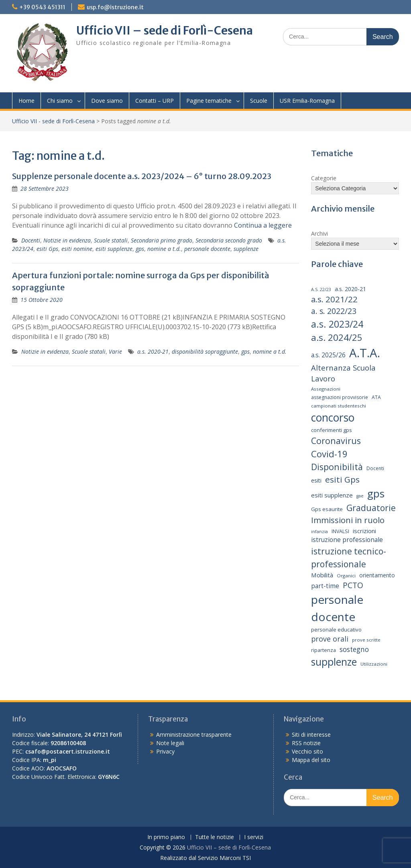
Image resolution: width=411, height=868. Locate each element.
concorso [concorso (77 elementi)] (333, 418)
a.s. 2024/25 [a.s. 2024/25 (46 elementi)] (337, 337)
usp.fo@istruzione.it (115, 7)
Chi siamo (60, 101)
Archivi (319, 233)
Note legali (170, 743)
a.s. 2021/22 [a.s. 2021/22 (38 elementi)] (334, 299)
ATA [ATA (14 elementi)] (376, 397)
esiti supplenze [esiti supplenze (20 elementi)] (332, 495)
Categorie (324, 178)
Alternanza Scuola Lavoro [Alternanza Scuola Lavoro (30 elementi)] (343, 373)
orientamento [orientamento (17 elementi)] (377, 575)
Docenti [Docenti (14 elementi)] (375, 468)
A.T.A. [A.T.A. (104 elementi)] (365, 353)
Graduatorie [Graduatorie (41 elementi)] (371, 508)
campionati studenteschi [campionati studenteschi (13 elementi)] (339, 406)
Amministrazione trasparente (194, 735)
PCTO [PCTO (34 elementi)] (353, 585)
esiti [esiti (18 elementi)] (316, 480)
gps (140, 249)
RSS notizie (306, 743)
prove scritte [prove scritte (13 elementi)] (366, 640)
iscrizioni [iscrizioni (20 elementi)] (364, 531)
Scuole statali (111, 240)
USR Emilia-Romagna (307, 101)
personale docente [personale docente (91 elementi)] (337, 608)
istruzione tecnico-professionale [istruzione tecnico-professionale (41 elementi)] (349, 557)
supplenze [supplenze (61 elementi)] (334, 662)
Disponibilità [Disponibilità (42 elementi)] (337, 467)
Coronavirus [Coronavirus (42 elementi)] (336, 441)
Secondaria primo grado (162, 240)
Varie (115, 351)
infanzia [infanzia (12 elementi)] (319, 532)
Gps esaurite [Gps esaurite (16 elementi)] (327, 509)
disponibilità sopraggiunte (205, 351)
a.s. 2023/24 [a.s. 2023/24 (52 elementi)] (337, 324)
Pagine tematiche (209, 101)
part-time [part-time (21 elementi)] (325, 586)
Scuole (259, 101)
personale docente (207, 249)
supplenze (246, 249)
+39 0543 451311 (42, 7)
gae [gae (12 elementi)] (360, 496)
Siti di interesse (311, 735)
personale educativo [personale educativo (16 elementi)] (336, 630)
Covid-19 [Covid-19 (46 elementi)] (329, 454)
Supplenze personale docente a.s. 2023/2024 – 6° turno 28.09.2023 (142, 176)
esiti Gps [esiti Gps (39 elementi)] (342, 479)
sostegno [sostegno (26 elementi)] (354, 649)
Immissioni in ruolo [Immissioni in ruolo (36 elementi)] (348, 520)
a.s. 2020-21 (153, 351)
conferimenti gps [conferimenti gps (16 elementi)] (332, 430)
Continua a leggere (263, 225)
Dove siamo (107, 101)
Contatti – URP (155, 101)
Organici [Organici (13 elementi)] (346, 576)
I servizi (254, 837)
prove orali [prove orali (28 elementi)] (330, 639)
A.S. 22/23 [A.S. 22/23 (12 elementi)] (321, 289)
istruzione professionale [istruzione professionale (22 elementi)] (347, 540)
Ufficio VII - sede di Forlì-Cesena (53, 121)
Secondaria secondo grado (229, 240)
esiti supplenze (114, 249)
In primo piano (166, 837)
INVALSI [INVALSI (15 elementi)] (340, 531)
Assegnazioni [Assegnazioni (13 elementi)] (326, 389)
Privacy (165, 751)
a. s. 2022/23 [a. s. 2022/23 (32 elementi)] (334, 311)
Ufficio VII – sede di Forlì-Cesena (165, 31)
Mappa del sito (311, 760)
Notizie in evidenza (67, 240)
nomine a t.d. (164, 249)
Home (26, 101)
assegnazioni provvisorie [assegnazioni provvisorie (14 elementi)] (340, 397)
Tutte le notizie (215, 837)
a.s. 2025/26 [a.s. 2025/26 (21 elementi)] (328, 355)
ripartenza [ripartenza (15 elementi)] (324, 650)
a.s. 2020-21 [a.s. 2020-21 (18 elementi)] (350, 289)
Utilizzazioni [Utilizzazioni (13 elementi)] (374, 664)
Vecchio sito (307, 751)
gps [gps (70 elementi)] (376, 493)
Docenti (31, 240)
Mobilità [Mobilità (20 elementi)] (322, 575)
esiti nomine (77, 249)
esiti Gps (47, 249)
